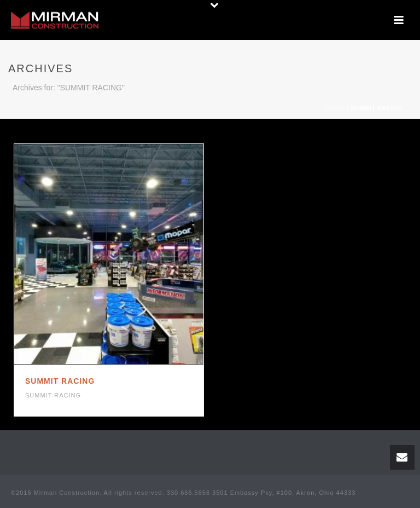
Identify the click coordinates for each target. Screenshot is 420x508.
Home (335, 108)
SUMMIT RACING (60, 381)
